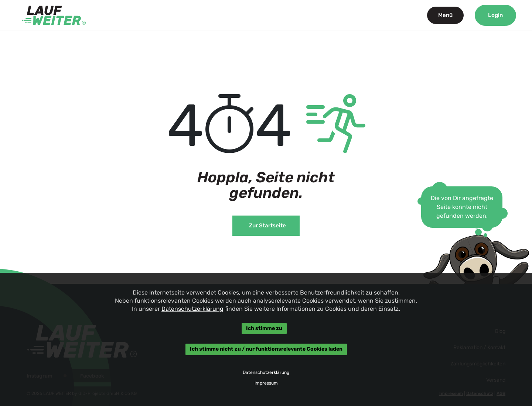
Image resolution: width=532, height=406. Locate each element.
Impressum (266, 383)
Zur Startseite (267, 226)
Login (495, 15)
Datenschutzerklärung (192, 309)
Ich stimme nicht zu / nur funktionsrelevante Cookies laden (266, 349)
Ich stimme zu (264, 328)
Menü (445, 15)
